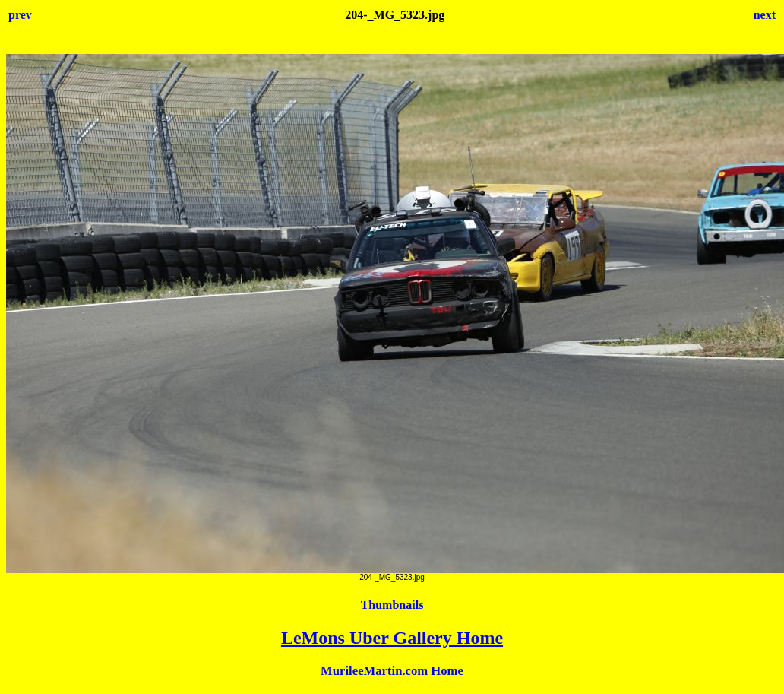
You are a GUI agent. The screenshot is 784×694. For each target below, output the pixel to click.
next (765, 15)
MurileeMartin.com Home (392, 671)
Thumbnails (392, 605)
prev (20, 15)
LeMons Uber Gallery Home (392, 638)
